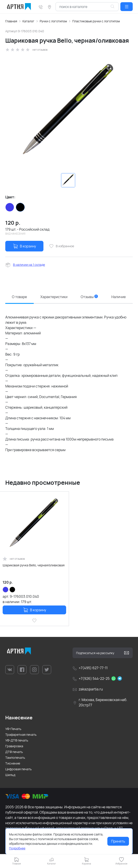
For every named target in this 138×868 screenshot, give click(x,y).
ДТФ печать (14, 752)
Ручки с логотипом (53, 21)
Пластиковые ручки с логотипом (96, 21)
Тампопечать (15, 758)
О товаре (19, 297)
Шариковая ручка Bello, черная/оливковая (34, 565)
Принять (118, 841)
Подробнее (17, 848)
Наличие (118, 297)
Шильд (10, 775)
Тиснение (13, 763)
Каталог (28, 21)
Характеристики (54, 297)
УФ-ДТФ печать (17, 740)
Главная (11, 21)
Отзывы (89, 297)
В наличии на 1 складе (29, 265)
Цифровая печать (19, 769)
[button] (127, 7)
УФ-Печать (13, 729)
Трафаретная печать (21, 735)
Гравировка (14, 746)
